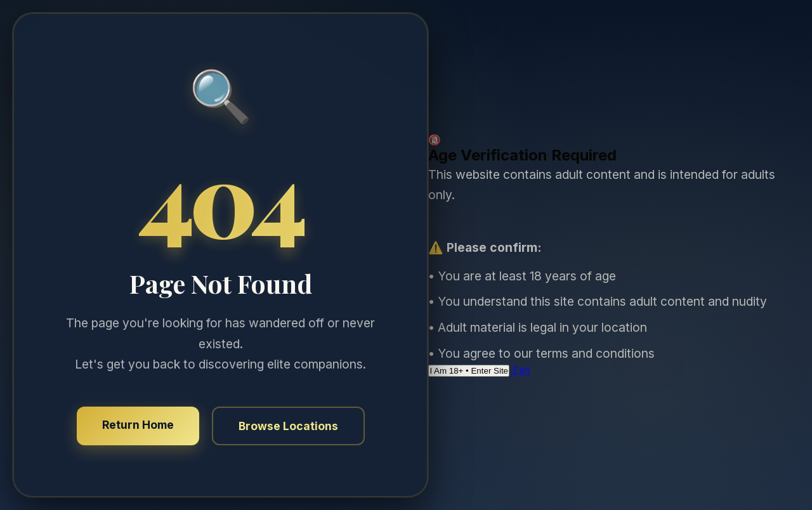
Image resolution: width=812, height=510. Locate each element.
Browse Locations (288, 426)
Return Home (138, 425)
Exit (520, 370)
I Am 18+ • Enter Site (469, 371)
